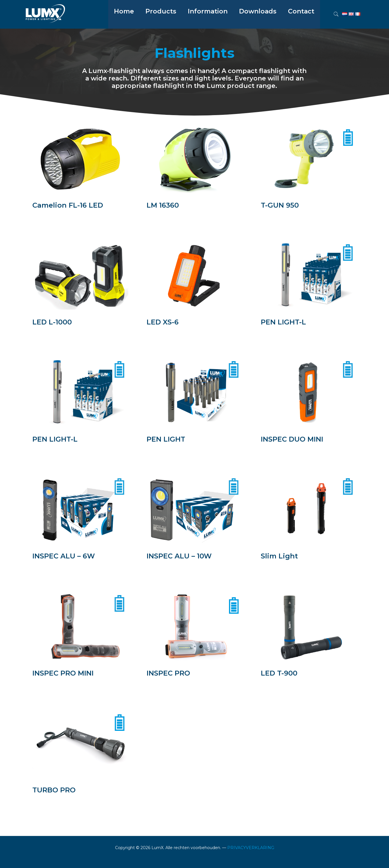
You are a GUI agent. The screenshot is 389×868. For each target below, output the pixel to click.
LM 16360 (163, 205)
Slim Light (279, 556)
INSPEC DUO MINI (292, 439)
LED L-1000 (52, 322)
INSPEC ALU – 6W (64, 556)
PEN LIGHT (166, 439)
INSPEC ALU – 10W (179, 556)
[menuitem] (161, 26)
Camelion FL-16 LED (68, 205)
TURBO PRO (54, 790)
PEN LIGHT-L (283, 322)
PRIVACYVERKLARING (251, 848)
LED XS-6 (163, 322)
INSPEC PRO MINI (63, 673)
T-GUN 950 (280, 205)
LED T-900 (279, 673)
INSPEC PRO (168, 673)
